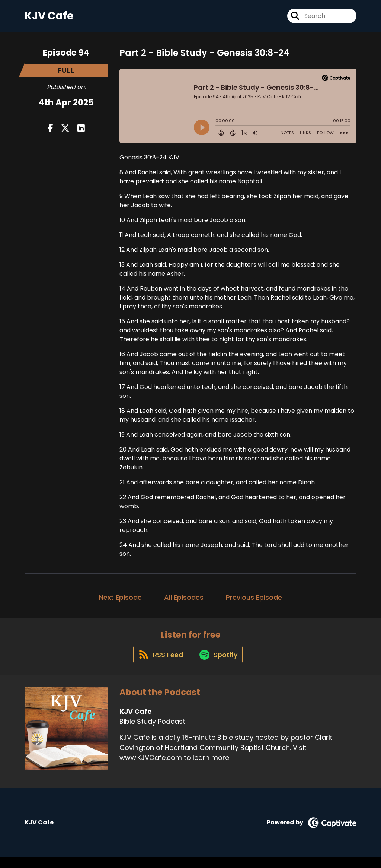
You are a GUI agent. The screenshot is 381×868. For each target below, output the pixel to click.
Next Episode (120, 603)
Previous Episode (254, 603)
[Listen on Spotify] (219, 665)
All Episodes (184, 603)
